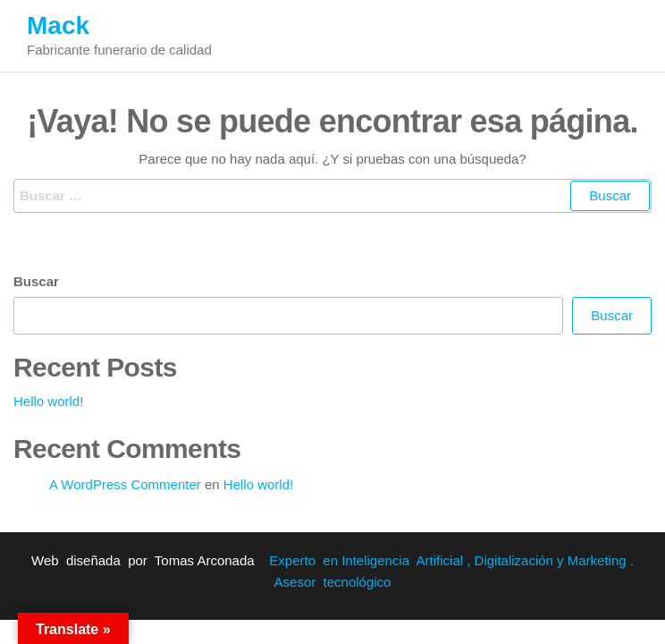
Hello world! (48, 401)
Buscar (36, 281)
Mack (58, 25)
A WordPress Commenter (125, 484)
